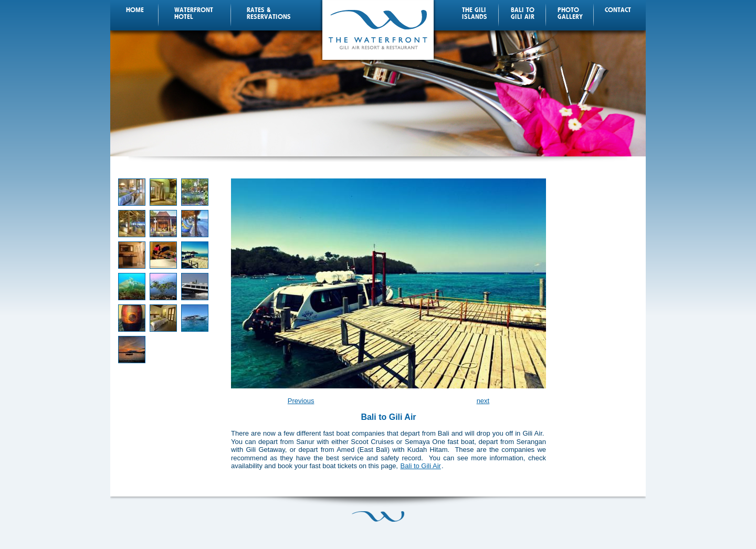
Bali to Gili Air (421, 466)
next (483, 401)
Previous (301, 401)
